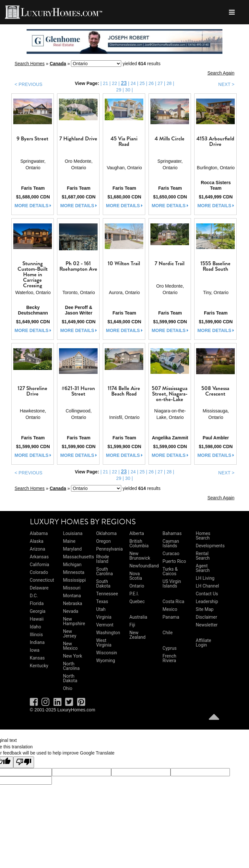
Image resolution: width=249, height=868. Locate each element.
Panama (171, 617)
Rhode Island (103, 559)
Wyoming (106, 660)
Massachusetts (78, 557)
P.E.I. (134, 594)
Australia (138, 617)
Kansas (37, 658)
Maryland (72, 549)
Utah (101, 609)
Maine (69, 541)
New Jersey (70, 634)
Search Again (221, 73)
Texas (102, 601)
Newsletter (207, 625)
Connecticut (42, 580)
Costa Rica (173, 601)
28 (169, 83)
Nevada (71, 611)
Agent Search (203, 568)
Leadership (207, 601)
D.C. (34, 596)
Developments (210, 546)
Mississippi (74, 580)
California (40, 565)
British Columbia (139, 543)
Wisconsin (107, 653)
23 (124, 83)
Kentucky (39, 666)
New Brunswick (140, 556)
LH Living (205, 578)
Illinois (36, 635)
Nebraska (72, 603)
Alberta (137, 533)
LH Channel (207, 586)
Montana (72, 596)
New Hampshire (74, 621)
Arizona (37, 549)
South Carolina (105, 571)
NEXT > (226, 84)
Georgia (38, 611)
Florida (37, 603)
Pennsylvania (110, 549)
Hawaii (37, 619)
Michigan (72, 565)
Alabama (39, 533)
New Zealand (137, 635)
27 (160, 83)
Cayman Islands (171, 543)
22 (114, 83)
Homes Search (203, 536)
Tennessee (107, 594)
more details (33, 206)
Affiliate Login (204, 643)
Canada (58, 64)
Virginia (104, 617)
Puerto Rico (174, 561)
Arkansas (39, 557)
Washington (108, 633)
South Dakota (103, 584)
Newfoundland (144, 566)
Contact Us (207, 594)
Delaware (39, 588)
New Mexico (70, 646)
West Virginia (104, 643)
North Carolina (71, 666)
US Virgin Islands (172, 584)
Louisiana (73, 533)
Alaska (37, 541)
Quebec (137, 601)
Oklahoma (107, 533)
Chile (167, 633)
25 (142, 83)
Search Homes (30, 64)
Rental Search (203, 556)
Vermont (105, 625)
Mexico (170, 609)
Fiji (132, 625)
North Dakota (70, 678)
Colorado (39, 572)
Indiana (37, 642)
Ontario (137, 586)
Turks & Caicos (170, 571)
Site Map (205, 609)
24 (133, 83)
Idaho (36, 627)
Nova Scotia (136, 576)
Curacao (171, 553)
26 (151, 83)
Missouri (72, 588)
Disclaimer (207, 617)
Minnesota (74, 572)
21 (106, 83)
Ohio (68, 688)
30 (128, 90)
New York (72, 656)
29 (119, 90)
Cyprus (169, 648)
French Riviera (169, 658)
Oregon (104, 541)
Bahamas (172, 533)
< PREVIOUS (29, 84)
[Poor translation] (24, 762)
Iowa (35, 650)
